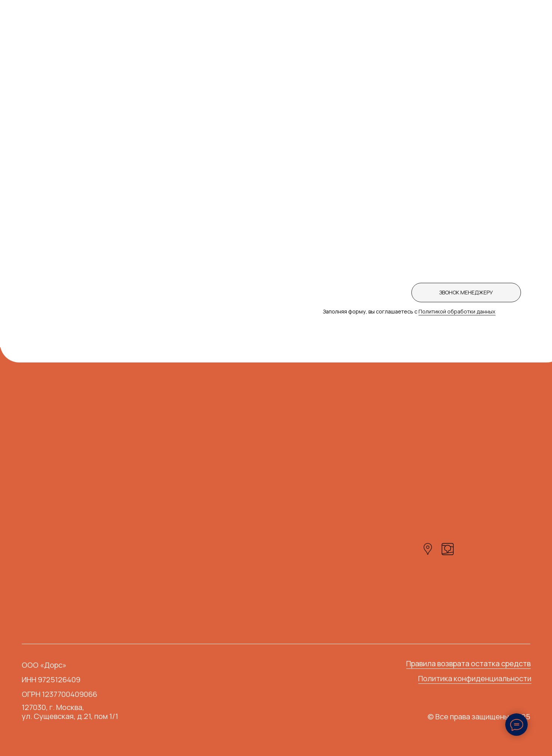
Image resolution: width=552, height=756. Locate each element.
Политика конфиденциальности (475, 678)
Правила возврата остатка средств (468, 663)
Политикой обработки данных (457, 311)
